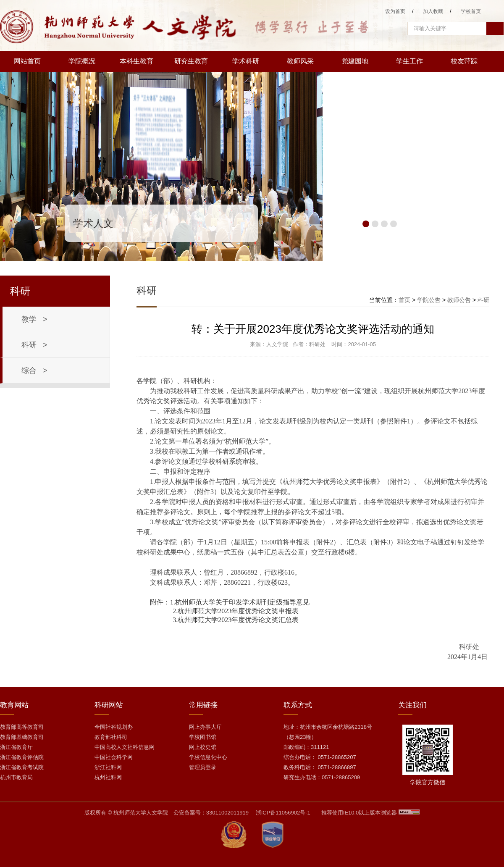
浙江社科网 (108, 767)
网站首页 (27, 61)
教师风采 (300, 61)
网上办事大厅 (205, 727)
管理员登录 (203, 767)
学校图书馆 (203, 737)
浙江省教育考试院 (22, 767)
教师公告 (459, 300)
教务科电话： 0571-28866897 (320, 767)
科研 (483, 300)
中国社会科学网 (114, 757)
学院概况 (82, 61)
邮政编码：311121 (306, 747)
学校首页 (471, 11)
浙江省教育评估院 (22, 757)
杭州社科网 (108, 777)
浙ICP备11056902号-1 (283, 813)
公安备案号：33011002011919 (211, 813)
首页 (404, 300)
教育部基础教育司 (22, 737)
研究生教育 (191, 61)
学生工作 (409, 61)
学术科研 (246, 61)
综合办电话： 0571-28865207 (320, 757)
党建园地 (355, 61)
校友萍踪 (464, 61)
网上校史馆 (203, 747)
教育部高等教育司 (22, 727)
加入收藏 (433, 11)
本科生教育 (136, 61)
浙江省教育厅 (16, 747)
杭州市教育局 (16, 777)
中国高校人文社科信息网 (125, 747)
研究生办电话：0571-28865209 (322, 777)
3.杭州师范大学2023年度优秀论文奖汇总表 (236, 620)
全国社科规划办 (114, 727)
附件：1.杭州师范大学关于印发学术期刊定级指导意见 (230, 602)
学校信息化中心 (208, 757)
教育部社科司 (111, 737)
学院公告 (429, 300)
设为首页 (395, 11)
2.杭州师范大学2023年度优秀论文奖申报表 (236, 611)
